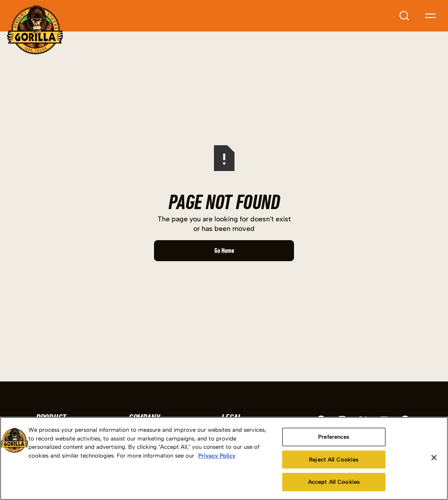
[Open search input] (404, 16)
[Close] (434, 458)
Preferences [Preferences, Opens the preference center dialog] (334, 437)
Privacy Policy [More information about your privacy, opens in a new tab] (217, 456)
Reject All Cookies (334, 460)
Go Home (224, 250)
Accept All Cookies (334, 482)
